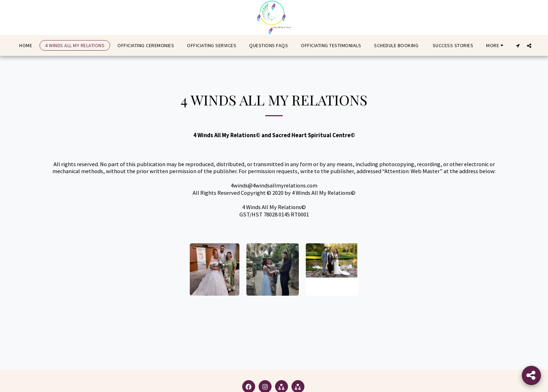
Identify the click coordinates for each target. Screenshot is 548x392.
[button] (518, 46)
